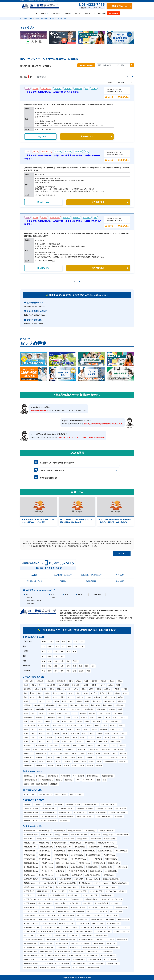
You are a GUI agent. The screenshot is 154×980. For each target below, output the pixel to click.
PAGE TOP (122, 553)
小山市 (26, 737)
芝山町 (105, 721)
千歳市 (86, 681)
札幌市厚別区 (61, 681)
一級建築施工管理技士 (73, 804)
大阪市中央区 (64, 754)
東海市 (106, 746)
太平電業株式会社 (44, 859)
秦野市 (59, 713)
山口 (62, 666)
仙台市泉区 (76, 685)
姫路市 (50, 758)
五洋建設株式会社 (96, 871)
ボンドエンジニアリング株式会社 (116, 891)
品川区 (70, 693)
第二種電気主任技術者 (49, 816)
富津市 (72, 721)
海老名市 (92, 713)
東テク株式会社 (116, 903)
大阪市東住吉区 (119, 750)
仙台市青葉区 (51, 685)
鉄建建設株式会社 (111, 859)
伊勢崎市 (83, 737)
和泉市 (98, 754)
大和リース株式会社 (96, 859)
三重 (56, 656)
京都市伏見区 (114, 758)
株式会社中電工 (90, 843)
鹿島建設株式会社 (30, 831)
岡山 (50, 666)
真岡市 (34, 737)
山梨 (68, 651)
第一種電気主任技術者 (31, 816)
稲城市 (79, 701)
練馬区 (47, 697)
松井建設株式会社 (89, 851)
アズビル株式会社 (74, 903)
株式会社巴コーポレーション (33, 899)
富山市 (122, 737)
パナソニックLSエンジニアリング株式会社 (56, 964)
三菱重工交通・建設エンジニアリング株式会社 (83, 956)
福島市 (52, 689)
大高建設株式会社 (101, 935)
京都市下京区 (102, 758)
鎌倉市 (26, 713)
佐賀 (50, 671)
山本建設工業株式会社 (66, 923)
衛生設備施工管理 (108, 776)
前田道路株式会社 (109, 855)
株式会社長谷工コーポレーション (112, 899)
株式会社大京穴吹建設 (59, 843)
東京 (43, 647)
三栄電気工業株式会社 (49, 923)
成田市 (108, 717)
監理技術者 (59, 804)
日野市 (49, 701)
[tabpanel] (34, 38)
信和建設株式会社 (30, 875)
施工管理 (59, 780)
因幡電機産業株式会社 (68, 940)
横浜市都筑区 (119, 705)
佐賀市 (67, 766)
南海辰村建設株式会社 (31, 907)
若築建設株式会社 (59, 851)
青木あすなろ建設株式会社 (65, 931)
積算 (78, 780)
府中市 (113, 697)
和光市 (70, 729)
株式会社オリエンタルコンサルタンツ (67, 887)
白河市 (76, 689)
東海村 (100, 733)
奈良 (68, 661)
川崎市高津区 (40, 709)
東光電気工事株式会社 (31, 871)
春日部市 (113, 725)
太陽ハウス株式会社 (94, 960)
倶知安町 (104, 681)
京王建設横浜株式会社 (46, 960)
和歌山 (75, 661)
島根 (93, 666)
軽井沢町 (80, 741)
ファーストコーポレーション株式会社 (53, 871)
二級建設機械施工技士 (49, 813)
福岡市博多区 (28, 766)
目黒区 (78, 693)
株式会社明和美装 (78, 911)
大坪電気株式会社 (30, 919)
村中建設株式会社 (62, 907)
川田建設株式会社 (43, 891)
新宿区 (32, 693)
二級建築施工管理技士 (91, 804)
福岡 (43, 671)
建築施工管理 (28, 776)
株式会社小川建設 (30, 843)
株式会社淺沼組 (77, 875)
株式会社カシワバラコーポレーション (56, 899)
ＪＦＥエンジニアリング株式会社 (81, 943)
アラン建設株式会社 (113, 923)
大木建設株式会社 (111, 871)
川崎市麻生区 (64, 709)
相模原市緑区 (76, 709)
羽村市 (87, 701)
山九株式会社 (87, 903)
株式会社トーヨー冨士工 (96, 964)
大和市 (74, 713)
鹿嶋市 (84, 733)
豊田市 (83, 746)
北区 (25, 697)
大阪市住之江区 (41, 754)
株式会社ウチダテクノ (45, 887)
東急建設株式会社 (84, 863)
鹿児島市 (90, 766)
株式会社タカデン (79, 952)
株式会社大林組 (60, 903)
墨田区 (55, 693)
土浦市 (26, 733)
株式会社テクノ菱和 (62, 835)
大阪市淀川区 (28, 754)
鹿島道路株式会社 (44, 851)
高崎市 (75, 737)
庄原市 (76, 762)
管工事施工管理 (53, 776)
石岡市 (41, 733)
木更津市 (84, 717)
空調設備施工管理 (93, 776)
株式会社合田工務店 (84, 915)
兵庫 (50, 661)
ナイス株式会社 (29, 935)
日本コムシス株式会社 (93, 879)
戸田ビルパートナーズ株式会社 (48, 919)
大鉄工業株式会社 (47, 907)
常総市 (107, 733)
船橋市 (76, 717)
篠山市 (80, 758)
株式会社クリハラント (88, 887)
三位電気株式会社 (30, 915)
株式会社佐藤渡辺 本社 (91, 947)
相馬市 (83, 689)
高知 (87, 666)
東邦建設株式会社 (30, 960)
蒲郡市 (90, 746)
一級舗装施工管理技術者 (85, 808)
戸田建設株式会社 (94, 847)
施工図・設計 (69, 780)
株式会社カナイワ (113, 964)
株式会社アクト (122, 940)
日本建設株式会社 (85, 883)
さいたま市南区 (72, 725)
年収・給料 (31, 603)
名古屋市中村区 (115, 741)
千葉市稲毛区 (28, 717)
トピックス (81, 595)
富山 (50, 651)
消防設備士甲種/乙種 (31, 820)
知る (66, 595)
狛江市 (64, 701)
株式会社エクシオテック (70, 927)
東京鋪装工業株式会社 (57, 895)
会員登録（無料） (114, 13)
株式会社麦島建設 (68, 915)
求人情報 (37, 18)
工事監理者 (54, 784)
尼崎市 (58, 758)
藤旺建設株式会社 (93, 968)
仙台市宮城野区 (64, 685)
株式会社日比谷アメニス (64, 847)
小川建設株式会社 (106, 952)
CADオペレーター (88, 780)
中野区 (110, 693)
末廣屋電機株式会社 (92, 899)
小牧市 (98, 746)
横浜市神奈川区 (110, 701)
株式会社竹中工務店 (75, 831)
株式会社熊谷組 (82, 839)
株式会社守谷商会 (110, 839)
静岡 (50, 656)
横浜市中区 (27, 705)
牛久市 (57, 733)
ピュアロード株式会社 (63, 960)
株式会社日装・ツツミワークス (57, 956)
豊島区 (125, 693)
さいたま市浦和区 (58, 725)
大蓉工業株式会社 (107, 895)
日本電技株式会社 (47, 867)
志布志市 (99, 766)
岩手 (57, 642)
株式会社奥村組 (108, 835)
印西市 (87, 721)
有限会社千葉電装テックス (32, 964)
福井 (62, 651)
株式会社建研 (78, 879)
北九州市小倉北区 (110, 762)
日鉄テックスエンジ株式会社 (78, 891)
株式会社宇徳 (110, 919)
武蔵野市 (97, 697)
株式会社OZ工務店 (83, 923)
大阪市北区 (53, 754)
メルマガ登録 (102, 14)
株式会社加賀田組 (122, 835)
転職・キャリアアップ (34, 600)
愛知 (43, 656)
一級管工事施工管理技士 (85, 816)
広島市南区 (67, 762)
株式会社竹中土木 (75, 843)
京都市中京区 (90, 758)
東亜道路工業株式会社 (92, 875)
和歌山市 (50, 762)
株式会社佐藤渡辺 (65, 879)
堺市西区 (123, 754)
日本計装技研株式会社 (108, 956)
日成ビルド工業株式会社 (111, 879)
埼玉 (63, 647)
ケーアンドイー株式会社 (101, 883)
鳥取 (56, 666)
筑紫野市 (51, 766)
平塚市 (120, 709)
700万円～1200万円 (77, 794)
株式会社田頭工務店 (30, 968)
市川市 (68, 717)
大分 (68, 671)
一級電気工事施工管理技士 (98, 813)
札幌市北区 (39, 681)
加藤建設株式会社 (46, 952)
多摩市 (72, 701)
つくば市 (65, 733)
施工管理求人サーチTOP (26, 18)
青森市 (112, 681)
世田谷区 (94, 693)
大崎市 (111, 685)
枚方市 (90, 754)
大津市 (124, 758)
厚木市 (67, 713)
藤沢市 (34, 713)
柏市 (25, 721)
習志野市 (124, 717)
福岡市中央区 (40, 766)
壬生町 (41, 737)
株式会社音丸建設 (79, 960)
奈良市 (41, 762)
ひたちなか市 (75, 733)
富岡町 (99, 689)
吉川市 (94, 729)
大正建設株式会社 (64, 968)
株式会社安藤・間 (29, 931)
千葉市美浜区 (51, 717)
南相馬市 (107, 689)
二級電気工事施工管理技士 (118, 813)
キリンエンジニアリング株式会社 (77, 871)
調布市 (26, 701)
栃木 (76, 647)
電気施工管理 (65, 776)
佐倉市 (115, 717)
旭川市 (79, 681)
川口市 (97, 725)
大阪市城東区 (106, 750)
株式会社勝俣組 (99, 943)
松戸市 (92, 717)
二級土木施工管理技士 (31, 808)
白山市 (41, 741)
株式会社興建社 (56, 839)
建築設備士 (119, 816)
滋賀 (62, 661)
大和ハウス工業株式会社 (78, 859)
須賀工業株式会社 (121, 851)
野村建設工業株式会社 (47, 911)
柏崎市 (114, 737)
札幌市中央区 (28, 681)
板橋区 (40, 697)
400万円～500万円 (45, 794)
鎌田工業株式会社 (98, 923)
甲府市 (57, 741)
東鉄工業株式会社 (47, 863)
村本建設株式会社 (30, 859)
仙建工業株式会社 (30, 887)
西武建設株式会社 (44, 855)
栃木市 (124, 733)
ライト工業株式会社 (62, 875)
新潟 (43, 651)
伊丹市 (73, 758)
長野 (74, 651)
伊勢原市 (83, 713)
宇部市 (91, 762)
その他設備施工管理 (47, 780)
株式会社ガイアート (74, 895)
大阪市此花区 (57, 750)
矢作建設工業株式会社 (49, 879)
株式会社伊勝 (93, 907)
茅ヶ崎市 (51, 713)
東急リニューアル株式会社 (67, 883)
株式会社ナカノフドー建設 (79, 835)
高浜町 (49, 741)
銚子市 (60, 717)
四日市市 (122, 746)
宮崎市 (82, 766)
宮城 (63, 642)
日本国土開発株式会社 (46, 875)
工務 (105, 780)
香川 (68, 666)
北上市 (26, 685)
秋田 (70, 642)
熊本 (62, 671)
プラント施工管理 (78, 776)
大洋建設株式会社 (109, 875)
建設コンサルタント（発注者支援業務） (35, 784)
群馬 (82, 647)
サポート (68, 14)
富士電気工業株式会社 (31, 923)
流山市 (47, 721)
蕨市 (48, 729)
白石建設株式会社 (77, 867)
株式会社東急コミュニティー (107, 843)
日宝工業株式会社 (114, 863)
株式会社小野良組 (107, 867)
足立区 (55, 697)
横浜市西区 (121, 701)
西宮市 (65, 758)
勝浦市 (32, 721)
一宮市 (75, 746)
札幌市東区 (50, 681)
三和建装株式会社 (82, 919)
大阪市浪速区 (82, 750)
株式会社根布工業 (52, 940)
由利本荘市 (27, 689)
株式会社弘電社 (69, 839)
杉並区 (118, 693)
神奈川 (50, 647)
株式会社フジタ (95, 835)
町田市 (34, 701)
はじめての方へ (56, 14)
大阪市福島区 (45, 750)
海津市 (35, 750)
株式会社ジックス (112, 915)
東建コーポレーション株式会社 (66, 863)
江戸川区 (71, 697)
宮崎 (74, 671)
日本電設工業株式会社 (31, 867)
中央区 (124, 689)
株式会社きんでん (101, 927)
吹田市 (83, 754)
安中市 (107, 737)
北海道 (44, 642)
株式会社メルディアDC (44, 935)
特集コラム (98, 595)
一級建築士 (27, 804)
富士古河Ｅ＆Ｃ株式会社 (45, 931)
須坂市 (72, 741)
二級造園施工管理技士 (66, 808)
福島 (82, 642)
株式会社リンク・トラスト (121, 931)
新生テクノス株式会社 (59, 891)
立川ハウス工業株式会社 (103, 931)
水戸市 (112, 729)
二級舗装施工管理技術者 (104, 808)
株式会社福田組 (80, 847)
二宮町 (100, 713)
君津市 (64, 721)
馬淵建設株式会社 (92, 867)
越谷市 (41, 729)
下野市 (59, 737)
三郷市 (78, 729)
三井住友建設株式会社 (110, 847)
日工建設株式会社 (30, 947)
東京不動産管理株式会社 (32, 927)
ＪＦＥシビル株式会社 (46, 943)
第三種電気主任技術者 (66, 816)
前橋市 (67, 737)
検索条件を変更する (86, 65)
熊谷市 (89, 725)
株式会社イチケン (47, 835)
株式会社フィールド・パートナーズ (49, 915)
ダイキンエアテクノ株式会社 (47, 883)
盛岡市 (120, 681)
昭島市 (120, 697)
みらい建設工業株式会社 (84, 931)
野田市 (100, 717)
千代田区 (116, 689)
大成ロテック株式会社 (60, 859)
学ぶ (52, 595)
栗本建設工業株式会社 (86, 940)
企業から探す (44, 18)
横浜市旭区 (74, 705)
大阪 (43, 661)
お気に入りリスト (90, 14)
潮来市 (92, 733)
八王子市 (80, 697)
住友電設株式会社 (74, 851)
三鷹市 (105, 697)
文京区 (40, 693)
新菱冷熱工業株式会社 (105, 851)
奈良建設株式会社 (121, 907)
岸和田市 (75, 754)
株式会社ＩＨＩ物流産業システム (34, 956)
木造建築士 (48, 804)
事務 (98, 780)
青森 (51, 642)
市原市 (40, 721)
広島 (43, 666)
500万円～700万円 (61, 794)
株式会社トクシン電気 (45, 903)
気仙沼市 (85, 685)
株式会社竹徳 (73, 935)
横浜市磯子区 (39, 705)
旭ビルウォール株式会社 (62, 952)
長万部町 (95, 681)
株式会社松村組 (44, 843)
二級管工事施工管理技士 (104, 816)
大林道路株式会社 (121, 867)
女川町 (103, 685)
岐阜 (62, 656)
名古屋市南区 (65, 746)
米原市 (34, 762)
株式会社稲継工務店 (30, 952)
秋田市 (118, 685)
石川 (56, 651)
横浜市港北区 (51, 705)
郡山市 (59, 689)
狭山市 (121, 725)
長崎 (56, 671)
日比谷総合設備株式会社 (120, 883)
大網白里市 (96, 721)
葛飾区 (63, 697)
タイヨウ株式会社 (79, 968)
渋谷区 (102, 693)
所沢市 (105, 725)
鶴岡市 (44, 689)
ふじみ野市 (103, 729)
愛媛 (81, 666)
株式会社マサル (75, 947)
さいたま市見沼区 (44, 725)
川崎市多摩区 (52, 709)
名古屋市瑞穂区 (41, 746)
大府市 (113, 746)
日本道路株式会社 (90, 831)
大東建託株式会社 (97, 919)
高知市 (99, 762)
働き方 (30, 598)
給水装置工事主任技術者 (49, 820)
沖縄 (88, 671)
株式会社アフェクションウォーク (97, 911)
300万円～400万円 (30, 794)
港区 (25, 693)
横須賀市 (112, 709)
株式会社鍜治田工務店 (31, 879)
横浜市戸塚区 (63, 705)
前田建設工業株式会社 (93, 855)
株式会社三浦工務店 (30, 911)
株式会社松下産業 (116, 911)
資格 (54, 598)
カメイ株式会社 (42, 895)
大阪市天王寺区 (70, 750)
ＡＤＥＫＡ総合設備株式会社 (110, 947)
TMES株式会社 (98, 915)
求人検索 (44, 14)
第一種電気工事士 (65, 813)
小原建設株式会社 (60, 935)
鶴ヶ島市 (86, 729)
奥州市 (41, 685)
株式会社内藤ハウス (30, 847)
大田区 (86, 693)
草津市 (26, 762)
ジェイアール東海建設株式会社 (34, 940)
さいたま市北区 (115, 721)
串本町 (58, 762)
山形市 (37, 689)
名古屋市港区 (54, 746)
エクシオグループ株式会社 (51, 927)
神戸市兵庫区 (28, 758)
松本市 (64, 741)
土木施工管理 (40, 776)
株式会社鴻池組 (96, 839)
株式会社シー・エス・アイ (48, 968)
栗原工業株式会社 (30, 883)
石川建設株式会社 (77, 855)
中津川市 (27, 750)
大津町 (74, 766)
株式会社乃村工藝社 (46, 847)
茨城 (70, 647)
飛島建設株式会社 (62, 867)
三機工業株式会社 (30, 851)
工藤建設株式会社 (64, 911)
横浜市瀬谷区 (95, 705)
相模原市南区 (101, 709)
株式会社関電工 (29, 839)
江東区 (63, 693)
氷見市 (26, 741)
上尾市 (26, 729)
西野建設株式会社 (87, 935)
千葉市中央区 (117, 713)
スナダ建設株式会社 (96, 891)
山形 (76, 642)
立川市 (88, 697)
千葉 (57, 647)
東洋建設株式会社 (99, 863)
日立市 (120, 729)
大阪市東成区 (94, 750)
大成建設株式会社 (59, 831)
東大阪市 (106, 754)
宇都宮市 (115, 733)
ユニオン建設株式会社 (31, 835)
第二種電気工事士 (80, 813)
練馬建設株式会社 (123, 919)
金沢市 (34, 741)
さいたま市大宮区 (29, 725)
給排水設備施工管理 (30, 780)
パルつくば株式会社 (110, 960)
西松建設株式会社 (30, 855)
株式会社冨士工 (29, 895)
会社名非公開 (111, 943)
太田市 (91, 737)
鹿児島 (81, 671)
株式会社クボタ (92, 952)
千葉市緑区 (39, 717)
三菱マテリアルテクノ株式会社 (107, 887)
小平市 (41, 701)
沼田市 (99, 737)
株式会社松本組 (29, 891)
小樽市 (71, 681)
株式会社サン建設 (29, 903)
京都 (56, 661)
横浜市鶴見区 (97, 701)
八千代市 (56, 721)
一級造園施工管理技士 (49, 808)
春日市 (59, 766)
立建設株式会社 (62, 947)
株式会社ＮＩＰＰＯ (62, 943)
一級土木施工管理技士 (108, 804)
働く (27, 595)
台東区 (47, 693)
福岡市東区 (123, 762)
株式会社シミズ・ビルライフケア (119, 927)
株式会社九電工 (42, 839)
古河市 (34, 733)
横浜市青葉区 (107, 705)
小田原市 (42, 713)
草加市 (34, 729)
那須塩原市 (50, 737)
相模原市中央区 (89, 709)
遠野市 (34, 685)
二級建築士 (38, 804)
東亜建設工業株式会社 (31, 863)
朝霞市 (63, 729)
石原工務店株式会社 (79, 964)
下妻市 (49, 733)
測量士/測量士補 (120, 808)
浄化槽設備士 (64, 820)
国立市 (57, 701)
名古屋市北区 (103, 741)
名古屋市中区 (28, 746)
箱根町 (108, 713)
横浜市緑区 (84, 705)
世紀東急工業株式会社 (61, 855)
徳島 (74, 666)
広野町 (91, 689)
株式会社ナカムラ (86, 927)
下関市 (84, 762)
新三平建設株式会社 (102, 903)
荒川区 (32, 697)
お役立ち (78, 14)
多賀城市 (95, 685)
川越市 (82, 725)
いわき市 (68, 689)
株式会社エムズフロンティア (105, 940)
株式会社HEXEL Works (78, 907)
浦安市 (79, 721)
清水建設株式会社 (44, 831)
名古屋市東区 (91, 741)
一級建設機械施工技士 (31, 813)
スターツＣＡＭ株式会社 (46, 947)
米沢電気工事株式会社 (90, 895)
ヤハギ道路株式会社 (30, 943)
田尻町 (115, 754)
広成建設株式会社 (76, 899)
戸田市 (55, 729)
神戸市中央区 (40, 758)
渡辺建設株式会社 (67, 919)
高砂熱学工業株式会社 (107, 831)
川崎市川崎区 (28, 709)
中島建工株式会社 (106, 907)
